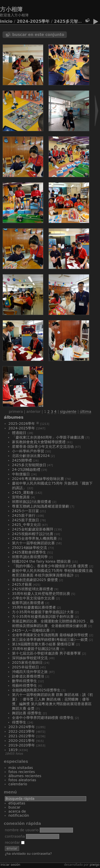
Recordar (15, 842)
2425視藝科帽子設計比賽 (33, 534)
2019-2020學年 (22, 745)
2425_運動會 (23, 492)
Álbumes (14, 417)
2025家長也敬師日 (27, 662)
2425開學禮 (22, 460)
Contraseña (15, 836)
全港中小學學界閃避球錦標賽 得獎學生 (43, 718)
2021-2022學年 (22, 736)
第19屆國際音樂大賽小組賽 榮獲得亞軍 (43, 644)
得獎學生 (19, 722)
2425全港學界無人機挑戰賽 (34, 538)
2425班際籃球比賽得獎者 (33, 589)
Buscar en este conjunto (38, 35)
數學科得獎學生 (24, 681)
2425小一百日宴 (26, 511)
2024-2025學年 (33, 21)
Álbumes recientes (25, 776)
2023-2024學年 (22, 727)
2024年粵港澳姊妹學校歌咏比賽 (38, 479)
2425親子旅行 (24, 515)
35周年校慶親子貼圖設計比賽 (36, 649)
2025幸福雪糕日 (26, 667)
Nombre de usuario (22, 830)
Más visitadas (21, 768)
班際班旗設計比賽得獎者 (32, 502)
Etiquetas (17, 803)
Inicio (6, 21)
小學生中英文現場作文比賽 (33, 598)
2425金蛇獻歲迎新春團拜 (33, 529)
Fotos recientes (22, 772)
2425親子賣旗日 (26, 520)
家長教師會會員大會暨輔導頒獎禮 (39, 442)
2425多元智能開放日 (74, 21)
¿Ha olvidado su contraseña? (28, 854)
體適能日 (19, 433)
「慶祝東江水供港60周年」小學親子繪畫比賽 (48, 437)
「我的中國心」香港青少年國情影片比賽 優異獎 (50, 566)
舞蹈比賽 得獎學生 (27, 713)
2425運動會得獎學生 (29, 552)
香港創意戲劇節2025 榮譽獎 (35, 580)
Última (85, 412)
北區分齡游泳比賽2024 (31, 456)
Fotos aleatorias (22, 780)
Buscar (14, 807)
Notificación (19, 815)
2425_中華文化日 (26, 525)
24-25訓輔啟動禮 (26, 469)
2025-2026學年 (22, 424)
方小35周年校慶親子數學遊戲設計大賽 (43, 612)
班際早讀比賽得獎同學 (30, 557)
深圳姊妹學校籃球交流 (30, 658)
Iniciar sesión (10, 865)
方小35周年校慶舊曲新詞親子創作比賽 (43, 617)
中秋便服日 (21, 474)
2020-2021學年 (22, 741)
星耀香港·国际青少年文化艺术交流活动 (43, 447)
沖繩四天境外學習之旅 (30, 672)
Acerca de (17, 811)
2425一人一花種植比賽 (31, 630)
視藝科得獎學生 (24, 685)
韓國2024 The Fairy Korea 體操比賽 (41, 561)
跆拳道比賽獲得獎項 (28, 676)
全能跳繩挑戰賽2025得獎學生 (36, 690)
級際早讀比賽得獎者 (28, 603)
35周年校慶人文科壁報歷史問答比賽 (41, 594)
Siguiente (68, 412)
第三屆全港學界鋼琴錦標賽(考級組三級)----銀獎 (50, 640)
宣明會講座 (21, 497)
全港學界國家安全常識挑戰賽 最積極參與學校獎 (50, 635)
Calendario (18, 784)
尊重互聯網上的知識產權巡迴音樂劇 (41, 506)
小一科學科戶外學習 (28, 451)
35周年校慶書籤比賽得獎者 (34, 607)
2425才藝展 (22, 584)
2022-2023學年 (22, 731)
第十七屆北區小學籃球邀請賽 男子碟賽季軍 (46, 653)
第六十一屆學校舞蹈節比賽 (33, 543)
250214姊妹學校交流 (29, 548)
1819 (13, 750)
